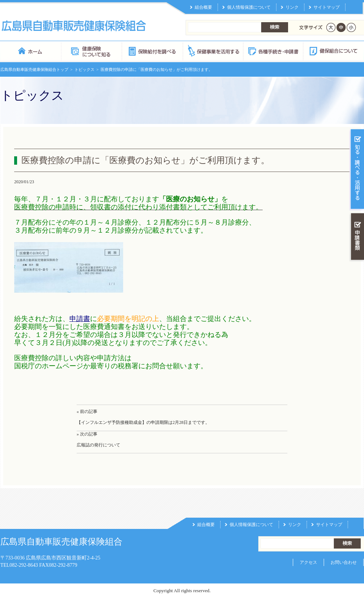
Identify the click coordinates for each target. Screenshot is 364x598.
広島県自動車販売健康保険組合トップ (34, 69)
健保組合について (333, 51)
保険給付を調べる (152, 51)
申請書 (80, 319)
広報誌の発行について (98, 445)
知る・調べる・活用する (357, 170)
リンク (292, 7)
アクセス (308, 562)
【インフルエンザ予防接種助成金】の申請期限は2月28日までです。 (143, 422)
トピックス (84, 69)
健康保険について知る (91, 51)
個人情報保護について (249, 7)
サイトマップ (327, 7)
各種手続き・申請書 (273, 51)
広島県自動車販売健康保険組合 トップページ (31, 51)
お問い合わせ (344, 562)
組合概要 (203, 7)
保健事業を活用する (213, 51)
